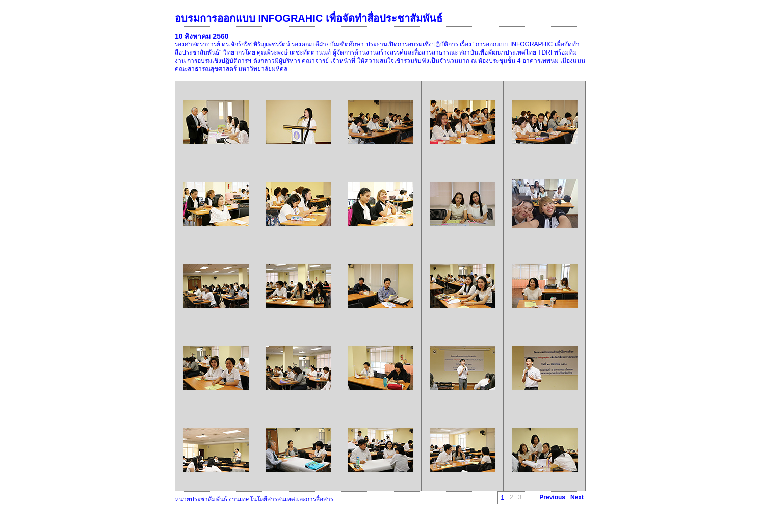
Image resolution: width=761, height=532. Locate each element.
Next (577, 497)
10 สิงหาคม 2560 (202, 36)
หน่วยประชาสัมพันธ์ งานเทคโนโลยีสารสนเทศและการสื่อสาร (254, 499)
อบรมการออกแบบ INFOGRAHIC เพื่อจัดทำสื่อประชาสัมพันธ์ (309, 18)
